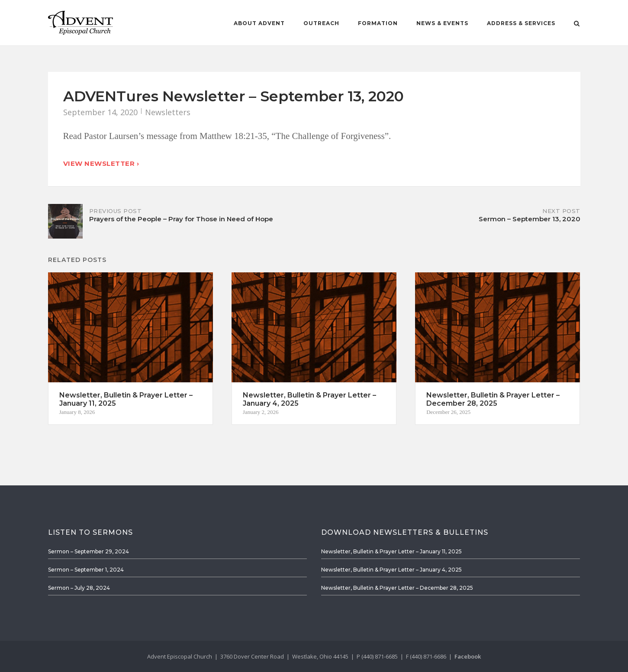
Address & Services (521, 23)
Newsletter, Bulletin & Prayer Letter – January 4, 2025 (391, 570)
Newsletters (168, 112)
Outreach (321, 23)
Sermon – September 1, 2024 (86, 570)
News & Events (442, 23)
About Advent (259, 23)
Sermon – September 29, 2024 (89, 551)
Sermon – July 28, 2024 (79, 588)
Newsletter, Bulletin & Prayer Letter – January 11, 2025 (391, 551)
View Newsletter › (101, 163)
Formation (378, 23)
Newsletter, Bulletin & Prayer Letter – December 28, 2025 (397, 588)
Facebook (468, 656)
